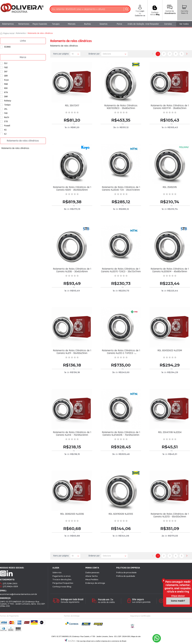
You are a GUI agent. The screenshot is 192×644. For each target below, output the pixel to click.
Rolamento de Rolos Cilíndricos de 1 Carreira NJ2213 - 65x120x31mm (170, 515)
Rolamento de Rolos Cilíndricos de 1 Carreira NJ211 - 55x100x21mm (72, 352)
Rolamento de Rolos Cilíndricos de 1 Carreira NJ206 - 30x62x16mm (72, 270)
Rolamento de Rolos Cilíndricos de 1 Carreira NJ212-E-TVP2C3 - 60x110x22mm (121, 353)
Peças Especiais (40, 24)
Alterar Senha (91, 576)
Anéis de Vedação (136, 24)
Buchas (88, 24)
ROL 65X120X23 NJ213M (170, 350)
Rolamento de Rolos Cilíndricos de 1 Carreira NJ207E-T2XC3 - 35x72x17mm (121, 270)
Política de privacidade (126, 573)
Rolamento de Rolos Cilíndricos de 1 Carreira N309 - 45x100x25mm (72, 188)
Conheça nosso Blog (62, 587)
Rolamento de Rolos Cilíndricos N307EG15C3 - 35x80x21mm (121, 107)
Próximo (187, 54)
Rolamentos (8, 24)
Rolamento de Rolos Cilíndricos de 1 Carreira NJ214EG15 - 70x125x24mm (121, 434)
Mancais (72, 24)
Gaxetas (104, 24)
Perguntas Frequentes (63, 583)
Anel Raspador (152, 24)
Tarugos (56, 24)
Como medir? (178, 601)
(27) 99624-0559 (10, 586)
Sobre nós (57, 573)
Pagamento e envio (62, 576)
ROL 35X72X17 (72, 105)
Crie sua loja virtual (83, 641)
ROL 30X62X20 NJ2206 (72, 514)
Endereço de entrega (95, 583)
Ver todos (184, 24)
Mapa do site (136, 636)
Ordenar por (94, 54)
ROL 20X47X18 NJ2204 (170, 432)
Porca (119, 24)
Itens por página (61, 54)
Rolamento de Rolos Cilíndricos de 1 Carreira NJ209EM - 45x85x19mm (170, 270)
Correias (168, 24)
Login (142, 11)
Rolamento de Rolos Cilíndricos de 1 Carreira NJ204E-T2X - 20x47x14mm (121, 188)
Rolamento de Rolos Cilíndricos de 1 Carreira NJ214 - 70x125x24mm (72, 434)
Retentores (24, 24)
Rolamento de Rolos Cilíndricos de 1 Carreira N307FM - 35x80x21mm (170, 107)
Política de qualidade (126, 576)
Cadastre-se (140, 16)
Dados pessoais (92, 573)
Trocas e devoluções (62, 579)
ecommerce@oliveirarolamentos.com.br (19, 594)
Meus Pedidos (92, 579)
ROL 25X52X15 (170, 187)
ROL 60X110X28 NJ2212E (121, 514)
